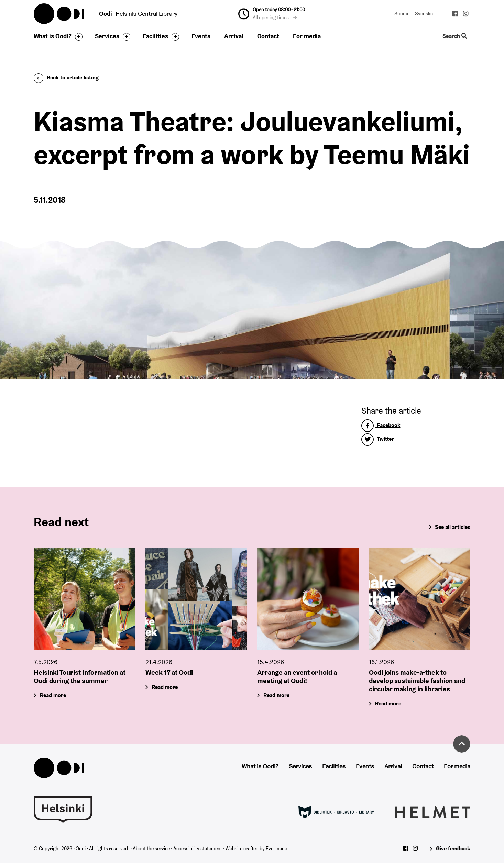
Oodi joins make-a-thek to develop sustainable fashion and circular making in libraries (417, 681)
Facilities (155, 36)
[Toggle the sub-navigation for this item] (77, 37)
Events (201, 36)
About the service (151, 849)
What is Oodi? (53, 36)
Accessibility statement (198, 849)
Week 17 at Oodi (169, 673)
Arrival (234, 36)
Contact (268, 36)
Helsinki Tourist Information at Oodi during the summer (80, 677)
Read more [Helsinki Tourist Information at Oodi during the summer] (53, 696)
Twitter (378, 439)
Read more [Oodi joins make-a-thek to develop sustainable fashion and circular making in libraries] (388, 704)
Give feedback (453, 848)
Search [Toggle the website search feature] (455, 36)
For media (307, 36)
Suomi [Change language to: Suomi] (401, 14)
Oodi (59, 14)
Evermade (276, 849)
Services (107, 36)
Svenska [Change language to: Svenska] (424, 14)
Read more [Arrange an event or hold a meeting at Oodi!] (276, 696)
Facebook (381, 425)
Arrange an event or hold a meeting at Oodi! (297, 677)
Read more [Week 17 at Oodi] (165, 687)
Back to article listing (66, 78)
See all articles (453, 527)
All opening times (275, 18)
